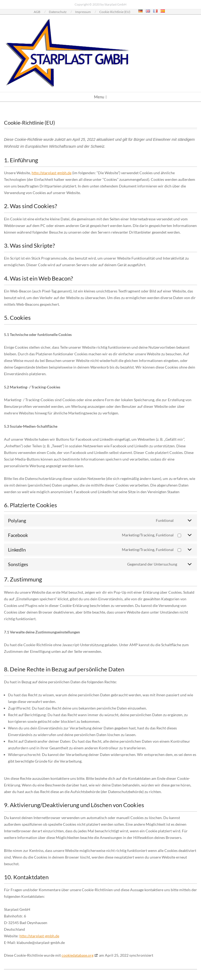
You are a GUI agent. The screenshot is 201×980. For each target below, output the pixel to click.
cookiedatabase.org (78, 955)
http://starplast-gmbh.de (52, 173)
